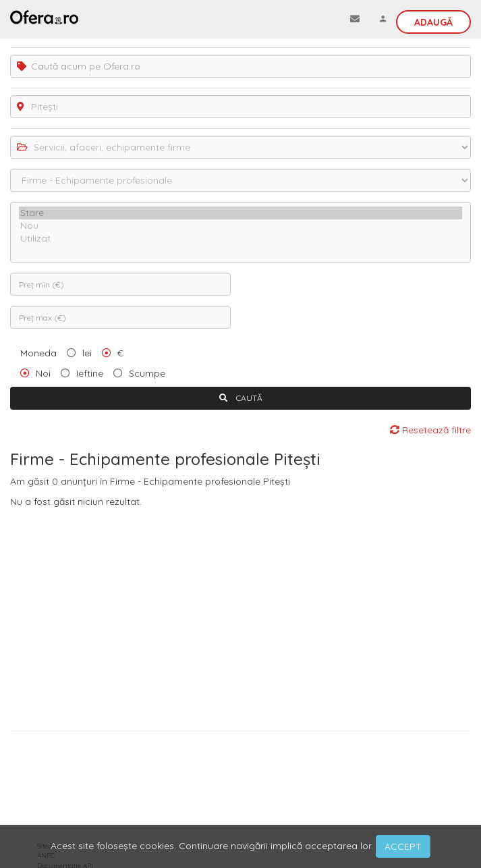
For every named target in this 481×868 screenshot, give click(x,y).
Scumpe (147, 373)
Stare (240, 213)
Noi (43, 373)
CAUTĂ (241, 398)
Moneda (38, 353)
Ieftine (90, 373)
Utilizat (240, 239)
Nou (240, 226)
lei (87, 353)
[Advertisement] (240, 616)
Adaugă (433, 22)
